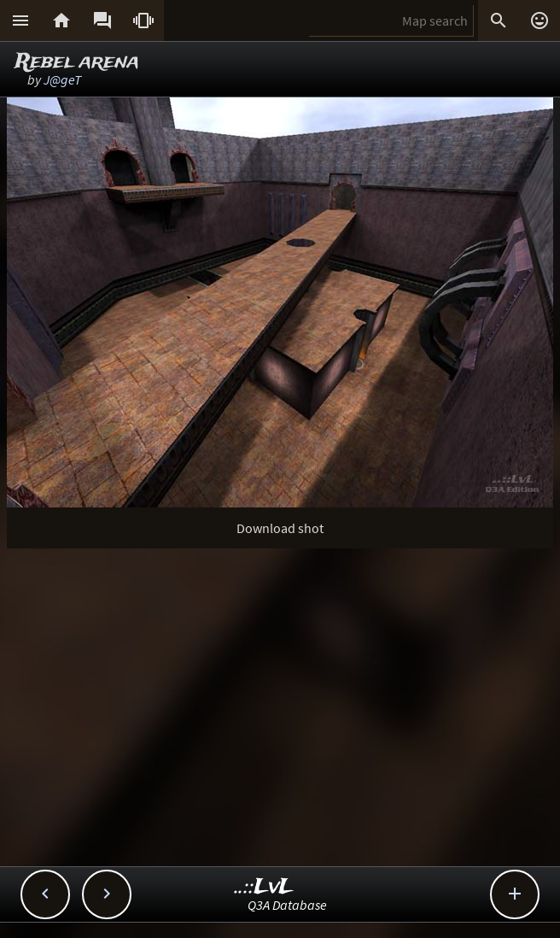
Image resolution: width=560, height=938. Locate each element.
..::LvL (264, 887)
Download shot (280, 528)
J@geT (62, 79)
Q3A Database (287, 905)
